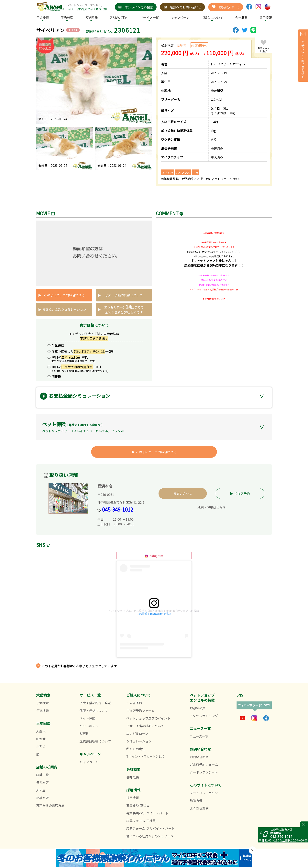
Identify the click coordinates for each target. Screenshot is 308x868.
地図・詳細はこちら (212, 507)
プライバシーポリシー (205, 793)
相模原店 (42, 798)
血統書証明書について (95, 741)
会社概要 (241, 17)
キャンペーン (180, 17)
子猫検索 (67, 17)
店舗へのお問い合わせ (182, 7)
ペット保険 (87, 718)
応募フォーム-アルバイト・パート (150, 828)
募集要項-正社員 (138, 805)
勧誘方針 (196, 800)
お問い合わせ (183, 493)
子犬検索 (43, 17)
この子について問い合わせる (64, 295)
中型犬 (41, 739)
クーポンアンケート (204, 772)
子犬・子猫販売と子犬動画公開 (87, 9)
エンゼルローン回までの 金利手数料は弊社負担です (124, 309)
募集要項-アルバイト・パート (147, 813)
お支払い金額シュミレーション (64, 309)
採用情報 (133, 798)
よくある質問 (199, 808)
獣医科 (84, 733)
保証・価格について (94, 711)
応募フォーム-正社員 (141, 821)
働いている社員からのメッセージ (150, 836)
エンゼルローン (137, 733)
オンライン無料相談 (136, 7)
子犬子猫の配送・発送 (95, 703)
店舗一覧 (42, 775)
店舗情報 (201, 45)
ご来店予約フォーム (140, 711)
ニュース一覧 (199, 736)
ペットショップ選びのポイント (148, 718)
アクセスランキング (204, 716)
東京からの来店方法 (50, 805)
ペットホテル (89, 726)
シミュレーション (139, 741)
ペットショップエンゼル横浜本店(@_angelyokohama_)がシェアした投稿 (154, 611)
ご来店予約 (242, 494)
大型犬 (41, 731)
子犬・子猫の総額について (124, 295)
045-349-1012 (118, 509)
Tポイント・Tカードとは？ (146, 756)
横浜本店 (42, 782)
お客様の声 (198, 708)
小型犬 (41, 746)
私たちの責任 (136, 749)
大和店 (41, 790)
